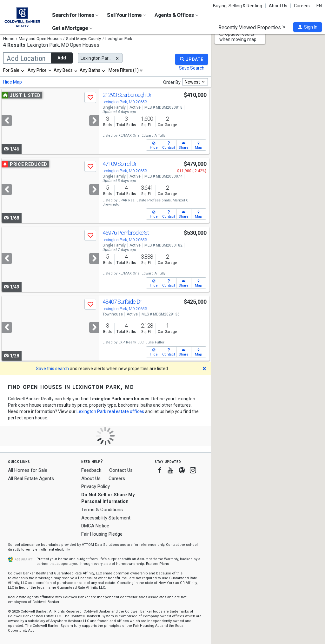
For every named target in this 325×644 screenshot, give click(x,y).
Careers (302, 6)
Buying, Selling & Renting (238, 6)
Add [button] (62, 58)
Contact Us (121, 470)
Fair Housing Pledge (102, 534)
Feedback (91, 470)
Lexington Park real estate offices (110, 411)
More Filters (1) (124, 70)
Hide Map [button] (13, 82)
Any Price (37, 70)
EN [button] (319, 6)
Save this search (52, 369)
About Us (278, 6)
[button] (308, 27)
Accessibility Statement (106, 518)
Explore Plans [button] (157, 564)
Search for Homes (75, 15)
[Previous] (7, 121)
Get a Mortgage (72, 28)
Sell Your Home (126, 15)
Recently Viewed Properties (252, 27)
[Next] (94, 121)
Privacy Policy (96, 486)
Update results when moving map (238, 37)
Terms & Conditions (102, 510)
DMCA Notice (95, 526)
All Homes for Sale (28, 470)
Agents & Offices (176, 15)
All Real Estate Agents (31, 478)
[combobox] (14, 70)
